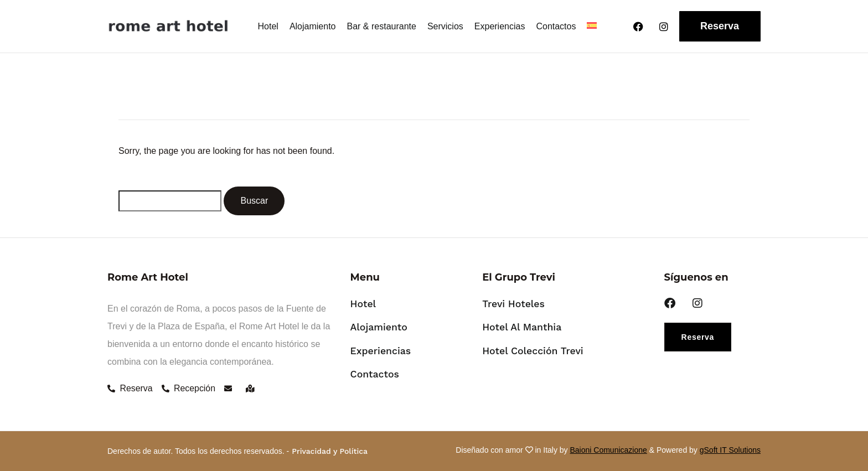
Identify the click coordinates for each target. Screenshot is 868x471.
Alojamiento (313, 26)
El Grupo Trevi (519, 277)
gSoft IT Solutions (730, 450)
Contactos (556, 26)
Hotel (268, 26)
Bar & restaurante (382, 26)
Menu (365, 277)
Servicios (445, 26)
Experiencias (500, 26)
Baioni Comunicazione (609, 450)
